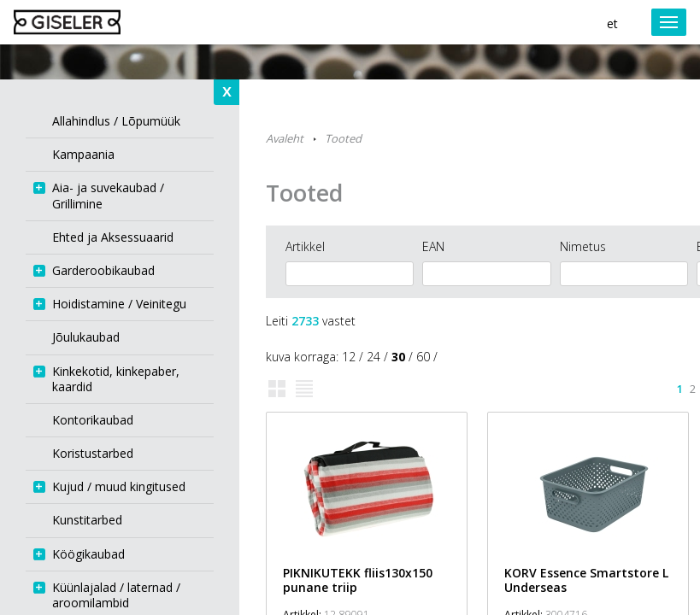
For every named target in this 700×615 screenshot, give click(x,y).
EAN (433, 246)
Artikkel (305, 246)
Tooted (343, 138)
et (612, 23)
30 (398, 357)
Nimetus (583, 246)
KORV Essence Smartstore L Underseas (586, 580)
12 (349, 357)
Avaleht (285, 138)
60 (423, 357)
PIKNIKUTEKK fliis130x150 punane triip (358, 580)
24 (374, 357)
